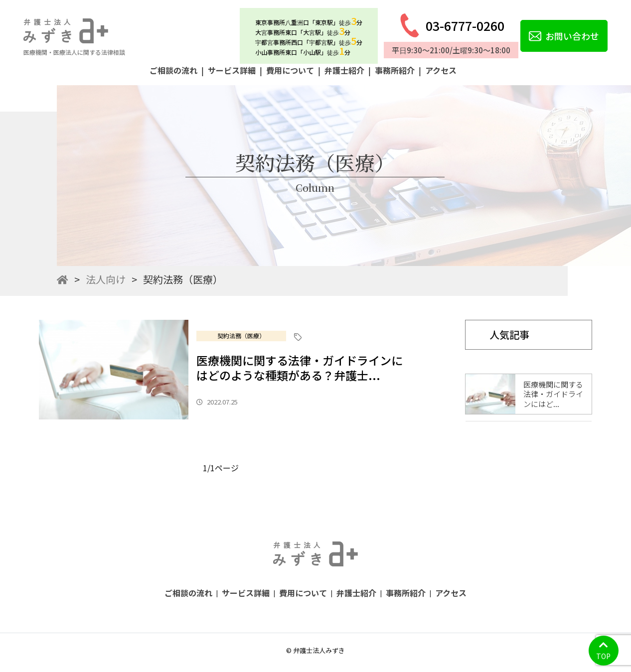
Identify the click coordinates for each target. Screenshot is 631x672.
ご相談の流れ (173, 70)
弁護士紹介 (344, 70)
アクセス (441, 70)
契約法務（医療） (241, 336)
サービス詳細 (232, 70)
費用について (290, 70)
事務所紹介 (395, 70)
